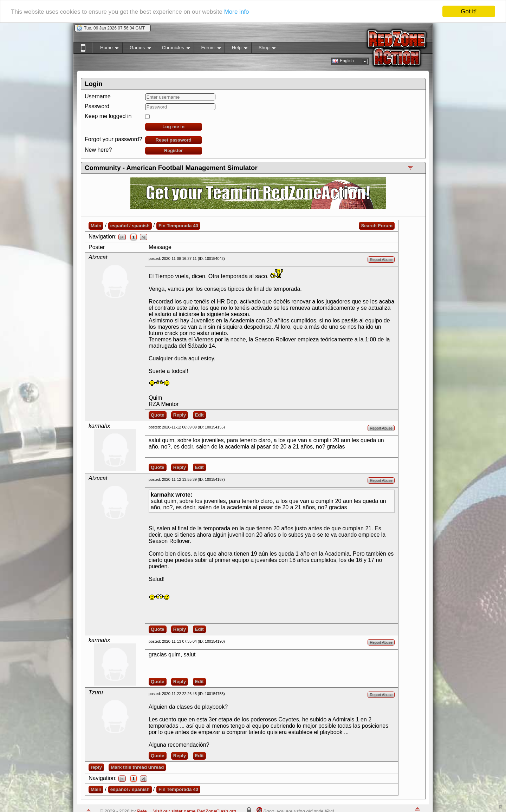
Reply (180, 415)
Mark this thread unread (137, 767)
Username (98, 96)
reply (96, 767)
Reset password (174, 140)
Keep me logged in (108, 116)
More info (237, 12)
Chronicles (172, 49)
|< (122, 237)
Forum (207, 49)
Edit (199, 415)
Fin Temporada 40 (178, 226)
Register (173, 150)
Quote (158, 415)
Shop (263, 49)
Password (97, 106)
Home (106, 49)
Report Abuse (381, 260)
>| (144, 237)
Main (96, 226)
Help (236, 49)
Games (137, 49)
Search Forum (377, 226)
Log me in (173, 127)
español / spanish (130, 226)
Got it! (469, 11)
